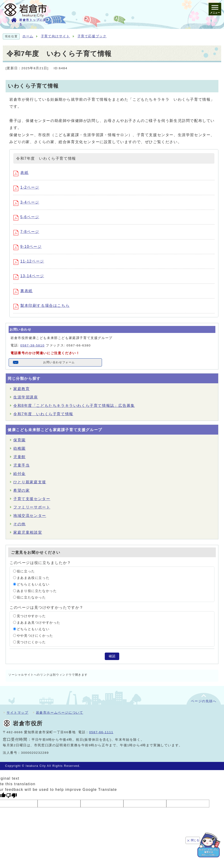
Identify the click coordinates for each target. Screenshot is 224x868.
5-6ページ (26, 217)
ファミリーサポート (32, 507)
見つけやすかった (31, 616)
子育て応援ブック (92, 36)
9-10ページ (27, 247)
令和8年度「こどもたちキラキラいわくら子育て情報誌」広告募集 (74, 406)
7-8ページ (26, 232)
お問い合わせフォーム (59, 362)
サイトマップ (17, 712)
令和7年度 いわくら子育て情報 (43, 414)
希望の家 (21, 490)
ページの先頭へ (204, 701)
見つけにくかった (31, 642)
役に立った (26, 571)
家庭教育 (21, 389)
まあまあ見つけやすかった (39, 622)
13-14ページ (29, 276)
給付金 (19, 474)
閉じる (195, 840)
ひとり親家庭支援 (30, 482)
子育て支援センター (32, 499)
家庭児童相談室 (28, 532)
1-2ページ (26, 187)
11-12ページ (29, 261)
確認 (112, 656)
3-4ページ (26, 202)
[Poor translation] (11, 796)
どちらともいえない (33, 584)
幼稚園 (19, 448)
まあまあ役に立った (33, 578)
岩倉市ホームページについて (60, 712)
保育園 (19, 440)
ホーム (28, 36)
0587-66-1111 (101, 732)
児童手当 (21, 465)
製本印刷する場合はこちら (41, 306)
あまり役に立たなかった (37, 591)
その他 (19, 524)
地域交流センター (30, 516)
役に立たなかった (31, 597)
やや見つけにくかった (35, 635)
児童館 (19, 457)
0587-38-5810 (32, 345)
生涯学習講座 (26, 397)
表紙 (21, 173)
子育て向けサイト (55, 36)
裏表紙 (23, 291)
